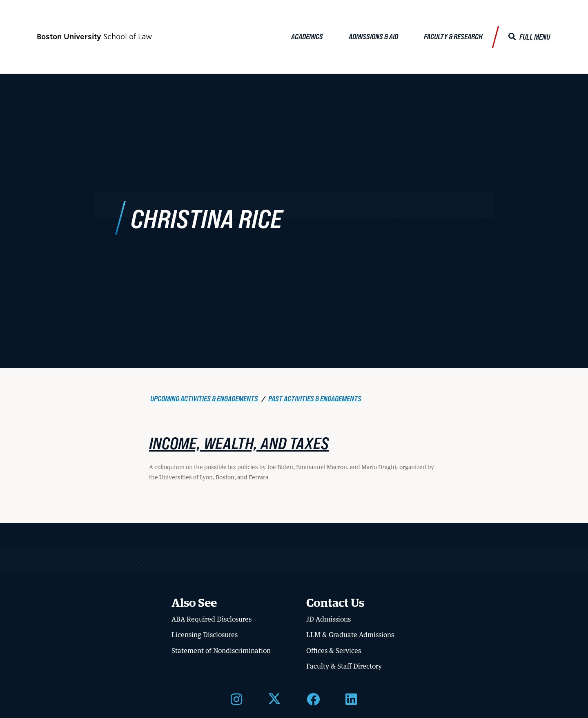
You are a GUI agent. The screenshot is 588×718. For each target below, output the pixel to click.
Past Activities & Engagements (315, 397)
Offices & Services (334, 649)
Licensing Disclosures (205, 633)
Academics (307, 36)
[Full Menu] (529, 37)
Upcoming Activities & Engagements (204, 397)
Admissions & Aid (373, 36)
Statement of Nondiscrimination (221, 649)
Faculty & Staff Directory (344, 665)
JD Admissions (329, 618)
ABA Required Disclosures (212, 618)
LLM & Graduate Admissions (350, 633)
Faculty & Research (453, 36)
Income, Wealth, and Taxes (239, 441)
